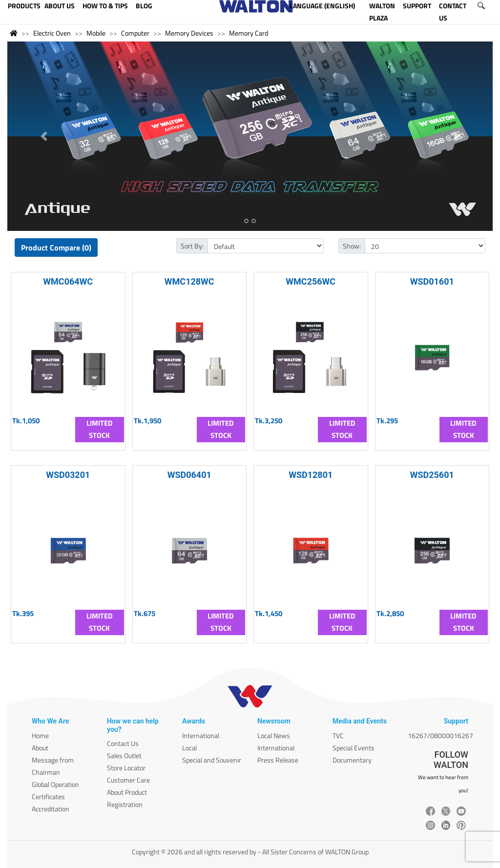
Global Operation (55, 784)
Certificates (48, 796)
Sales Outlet (124, 755)
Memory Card (249, 33)
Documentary (352, 760)
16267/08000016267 (440, 735)
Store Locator (126, 768)
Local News (274, 735)
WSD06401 (189, 475)
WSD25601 (432, 475)
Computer (135, 33)
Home (40, 735)
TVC (338, 735)
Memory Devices (189, 33)
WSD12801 (311, 475)
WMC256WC (311, 281)
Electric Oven (52, 33)
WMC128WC (189, 281)
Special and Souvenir (212, 760)
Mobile (96, 33)
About (40, 748)
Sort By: (192, 246)
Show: (352, 246)
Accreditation (51, 809)
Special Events (354, 748)
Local (189, 748)
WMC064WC (68, 281)
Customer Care (128, 780)
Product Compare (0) (56, 248)
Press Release (278, 760)
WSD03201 (68, 475)
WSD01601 (432, 281)
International (201, 735)
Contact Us (123, 743)
